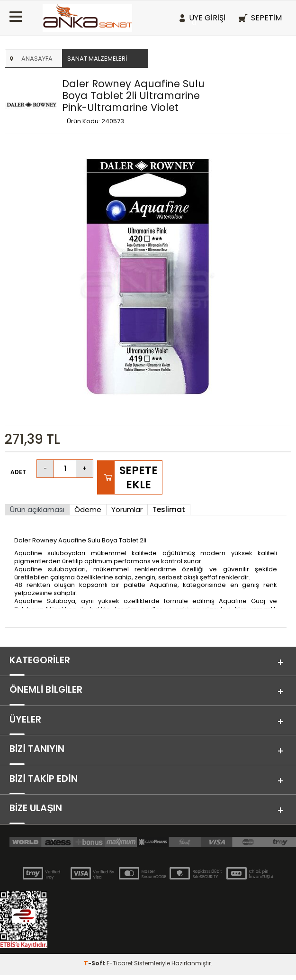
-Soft (95, 968)
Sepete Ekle (139, 477)
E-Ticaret (120, 968)
